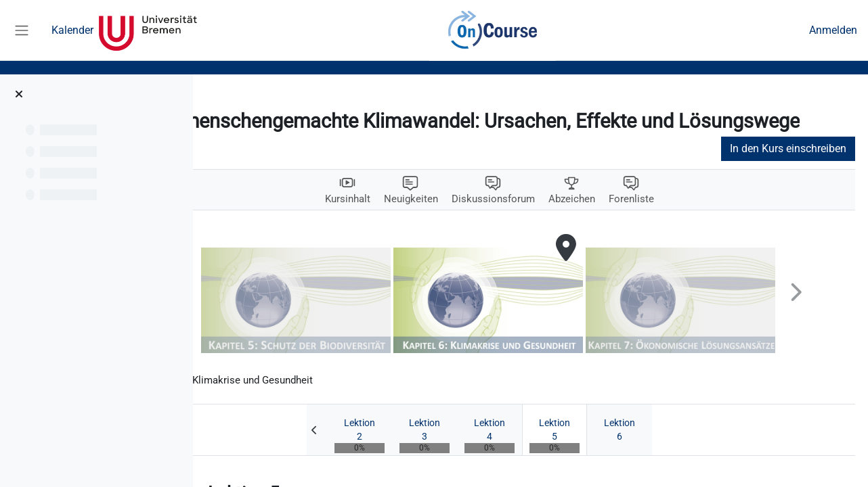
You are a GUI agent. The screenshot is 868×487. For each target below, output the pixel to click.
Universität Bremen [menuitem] (148, 30)
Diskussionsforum (535, 222)
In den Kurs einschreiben (801, 171)
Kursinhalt (384, 222)
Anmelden (833, 30)
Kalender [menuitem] (72, 30)
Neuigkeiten (450, 222)
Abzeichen (617, 222)
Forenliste (679, 222)
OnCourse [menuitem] (492, 30)
